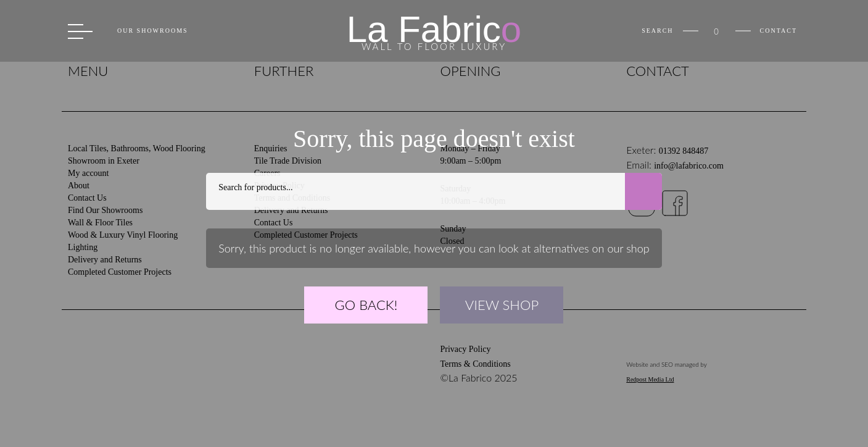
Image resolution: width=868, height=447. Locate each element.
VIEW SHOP (502, 305)
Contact (779, 31)
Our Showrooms (153, 31)
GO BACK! (366, 305)
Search (657, 31)
